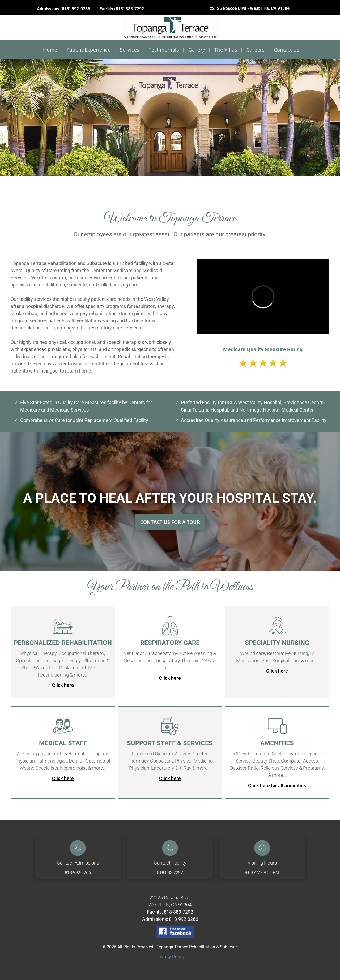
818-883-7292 (170, 873)
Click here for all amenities (277, 786)
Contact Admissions (78, 863)
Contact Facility (170, 863)
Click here (63, 685)
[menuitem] (51, 50)
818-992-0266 (78, 873)
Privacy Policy (170, 957)
